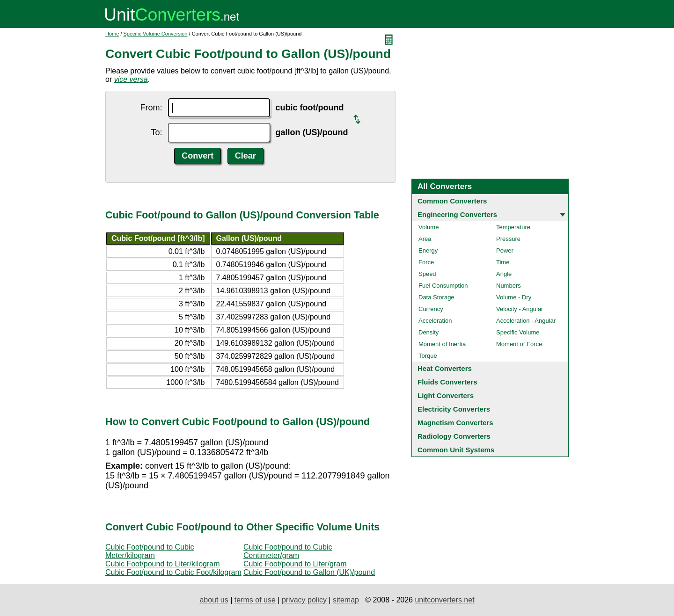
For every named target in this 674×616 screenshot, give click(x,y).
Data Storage (436, 297)
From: (151, 108)
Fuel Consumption (443, 286)
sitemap (346, 600)
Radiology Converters (454, 436)
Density (429, 332)
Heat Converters (445, 368)
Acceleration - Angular (526, 321)
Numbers (509, 286)
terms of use (255, 600)
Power (505, 250)
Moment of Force (519, 344)
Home (112, 34)
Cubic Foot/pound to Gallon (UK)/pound (309, 572)
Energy (428, 250)
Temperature (513, 227)
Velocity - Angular (520, 309)
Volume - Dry (514, 297)
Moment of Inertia (442, 344)
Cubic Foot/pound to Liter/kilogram (163, 564)
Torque (428, 356)
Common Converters (452, 201)
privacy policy (304, 600)
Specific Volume (518, 332)
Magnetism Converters (455, 423)
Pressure (508, 239)
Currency (431, 309)
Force (426, 262)
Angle (504, 274)
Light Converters (446, 395)
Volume (429, 227)
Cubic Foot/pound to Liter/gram (295, 564)
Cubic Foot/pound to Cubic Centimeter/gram (288, 551)
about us (214, 600)
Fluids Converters (447, 382)
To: (157, 132)
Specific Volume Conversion (156, 34)
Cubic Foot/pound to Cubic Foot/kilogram (173, 572)
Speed (427, 274)
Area (425, 239)
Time (503, 262)
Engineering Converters (457, 214)
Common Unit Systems (456, 450)
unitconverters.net (444, 600)
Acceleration (435, 321)
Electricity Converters (454, 409)
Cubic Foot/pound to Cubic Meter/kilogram (150, 551)
